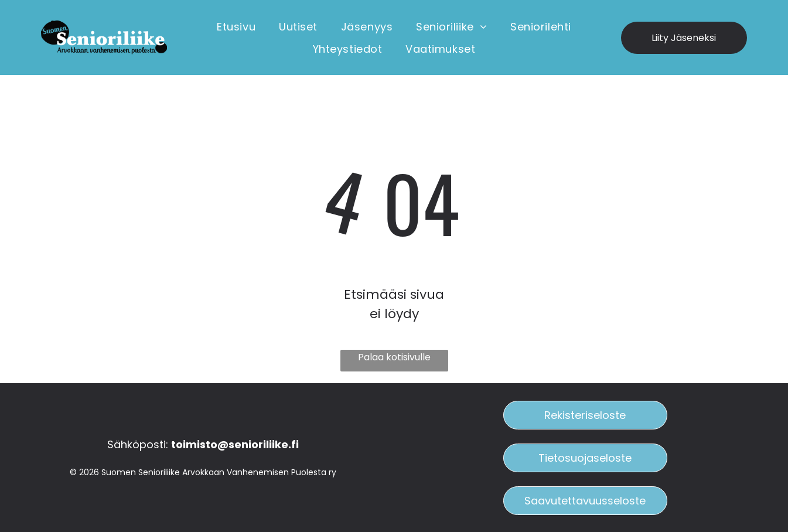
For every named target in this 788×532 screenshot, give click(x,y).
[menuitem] (236, 26)
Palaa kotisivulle (394, 357)
